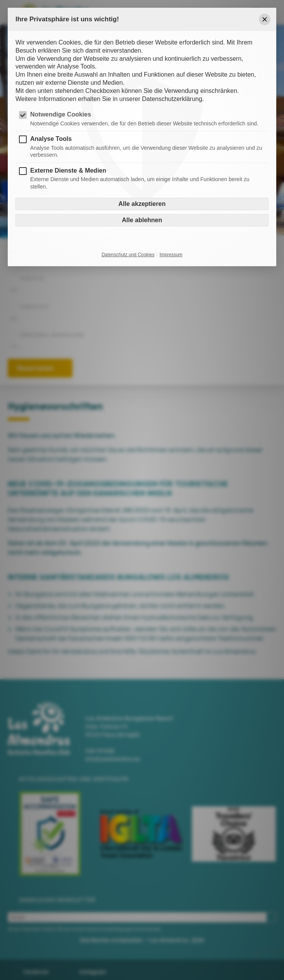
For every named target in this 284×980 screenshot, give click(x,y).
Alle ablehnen (142, 220)
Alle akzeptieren (142, 204)
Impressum (171, 255)
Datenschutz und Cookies (128, 255)
